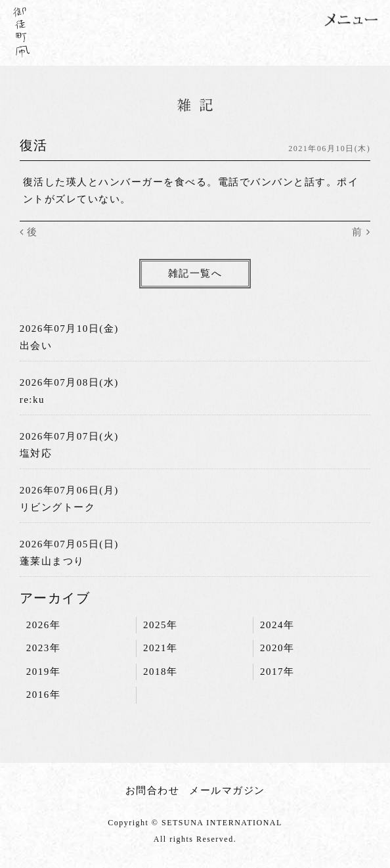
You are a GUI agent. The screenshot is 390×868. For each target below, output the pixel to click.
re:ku (32, 400)
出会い (36, 346)
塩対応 (36, 453)
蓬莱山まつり (52, 561)
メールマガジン (227, 790)
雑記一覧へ (195, 273)
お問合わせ (153, 790)
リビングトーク (58, 507)
